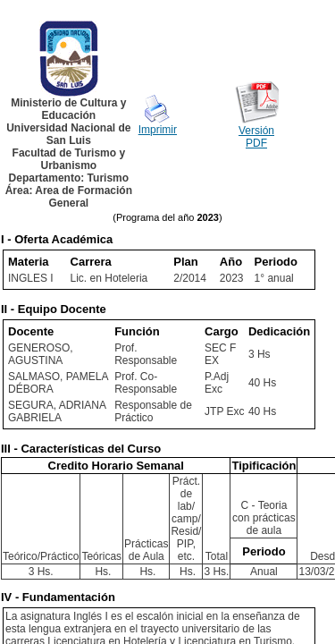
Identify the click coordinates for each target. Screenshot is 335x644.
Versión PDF (256, 137)
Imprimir (158, 130)
